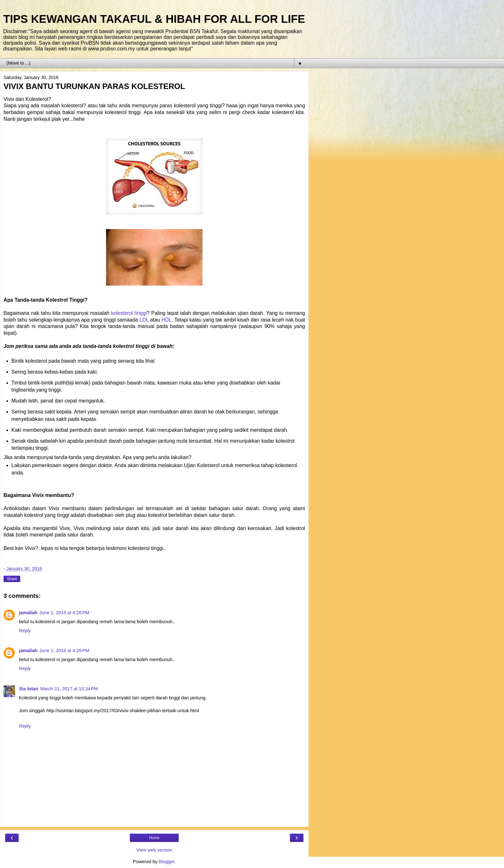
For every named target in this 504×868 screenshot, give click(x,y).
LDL (144, 320)
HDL (166, 320)
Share (12, 579)
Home (154, 838)
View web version (154, 850)
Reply (25, 631)
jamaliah (28, 613)
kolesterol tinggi (129, 313)
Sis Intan (29, 689)
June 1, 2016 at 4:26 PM (64, 613)
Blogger (167, 862)
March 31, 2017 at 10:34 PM (69, 689)
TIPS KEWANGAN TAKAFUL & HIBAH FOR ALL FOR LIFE (154, 19)
